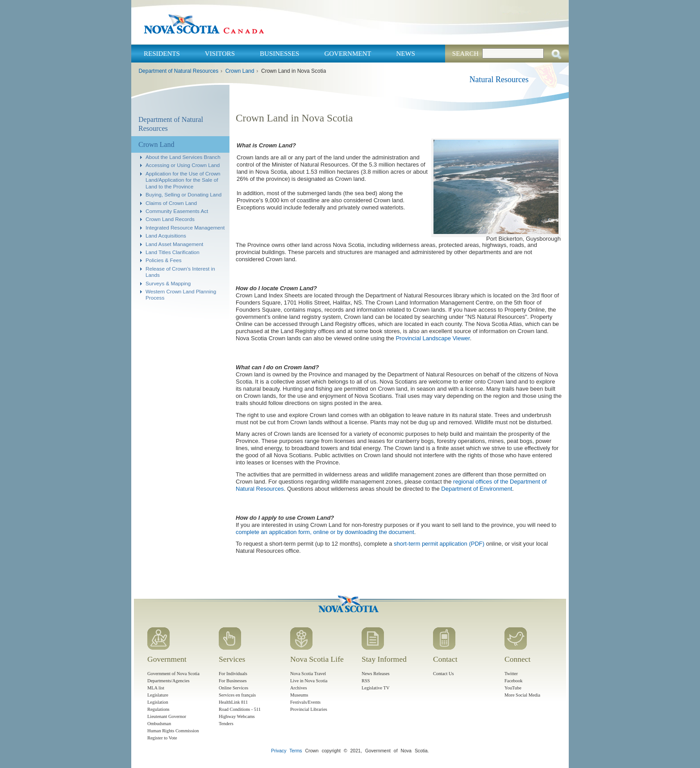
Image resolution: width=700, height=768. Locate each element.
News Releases (376, 674)
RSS (366, 681)
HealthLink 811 (233, 702)
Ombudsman (159, 724)
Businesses (279, 54)
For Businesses (233, 681)
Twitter (511, 674)
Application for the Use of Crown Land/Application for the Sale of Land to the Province (183, 180)
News (406, 54)
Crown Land (240, 71)
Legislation (158, 702)
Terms (296, 751)
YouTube (513, 688)
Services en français (237, 695)
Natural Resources (499, 79)
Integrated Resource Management (185, 227)
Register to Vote (162, 738)
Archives (299, 688)
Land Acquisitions (166, 236)
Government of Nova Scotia (173, 674)
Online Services (233, 688)
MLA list (156, 688)
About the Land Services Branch (183, 157)
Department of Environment (477, 489)
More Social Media (522, 695)
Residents (162, 54)
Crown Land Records (170, 219)
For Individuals (233, 674)
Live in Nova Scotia (309, 681)
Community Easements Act (177, 211)
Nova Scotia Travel (308, 674)
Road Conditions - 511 (240, 709)
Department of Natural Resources (178, 71)
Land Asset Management (174, 244)
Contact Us (443, 674)
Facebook (513, 681)
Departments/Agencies (169, 681)
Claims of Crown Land (171, 203)
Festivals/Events (305, 702)
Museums (299, 695)
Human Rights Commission (173, 731)
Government (348, 54)
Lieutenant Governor (167, 716)
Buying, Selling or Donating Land (183, 194)
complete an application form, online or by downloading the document (325, 532)
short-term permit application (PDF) (439, 544)
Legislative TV (375, 688)
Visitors (220, 54)
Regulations (158, 709)
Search (465, 54)
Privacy (279, 751)
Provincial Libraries (309, 709)
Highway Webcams (237, 716)
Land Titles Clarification (173, 252)
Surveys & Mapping (168, 283)
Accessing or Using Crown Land (183, 165)
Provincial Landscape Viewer (433, 338)
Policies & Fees (164, 260)
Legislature (158, 695)
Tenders (226, 724)
